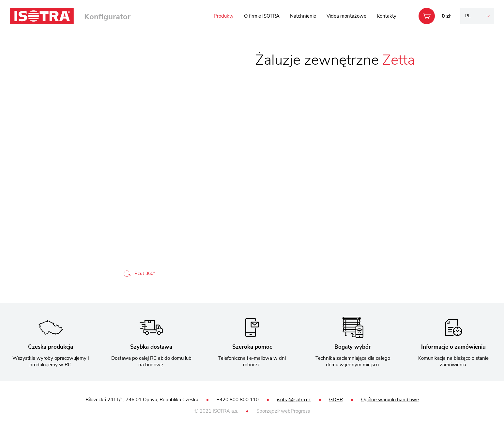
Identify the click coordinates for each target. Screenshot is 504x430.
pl (468, 16)
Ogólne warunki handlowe (390, 400)
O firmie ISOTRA (262, 16)
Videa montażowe (346, 16)
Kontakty (387, 16)
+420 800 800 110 (238, 400)
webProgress (295, 411)
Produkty (224, 16)
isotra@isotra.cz (294, 400)
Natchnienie (303, 16)
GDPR (336, 400)
